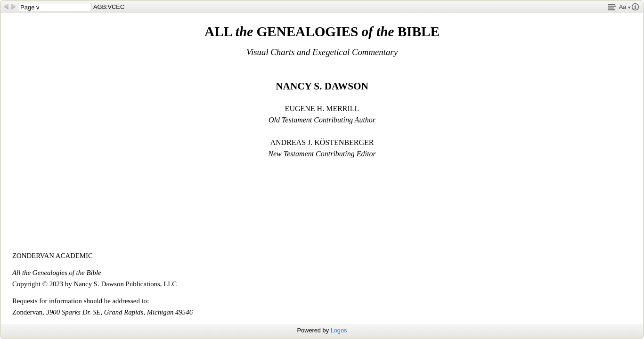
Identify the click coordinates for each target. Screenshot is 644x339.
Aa (625, 7)
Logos (339, 330)
